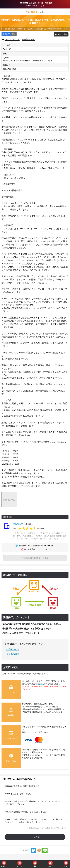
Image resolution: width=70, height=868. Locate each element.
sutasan (8, 819)
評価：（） (29, 528)
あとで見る (62, 34)
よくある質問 (13, 654)
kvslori (7, 794)
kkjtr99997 (9, 786)
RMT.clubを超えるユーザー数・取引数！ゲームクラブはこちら (35, 4)
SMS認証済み (28, 40)
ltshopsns (18, 524)
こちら (41, 684)
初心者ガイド (13, 649)
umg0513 (8, 812)
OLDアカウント (12, 40)
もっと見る (35, 837)
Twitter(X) (7, 49)
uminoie (8, 801)
